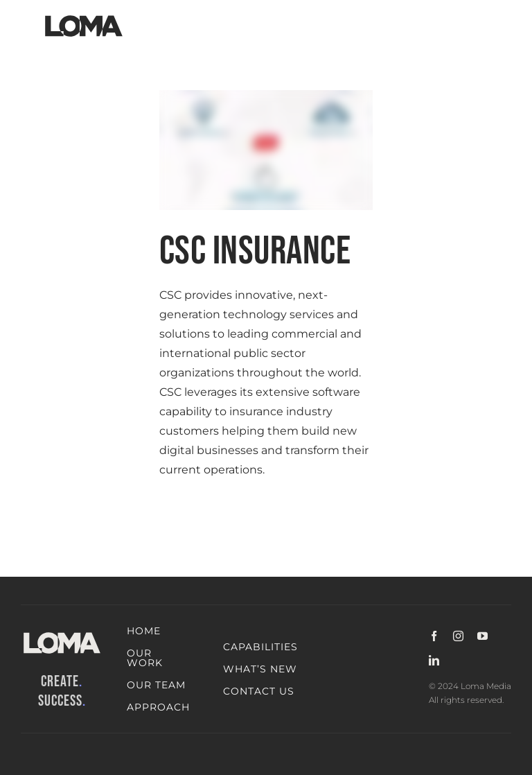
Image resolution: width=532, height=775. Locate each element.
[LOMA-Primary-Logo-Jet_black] (84, 16)
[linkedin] (434, 660)
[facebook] (434, 636)
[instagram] (458, 636)
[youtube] (482, 636)
